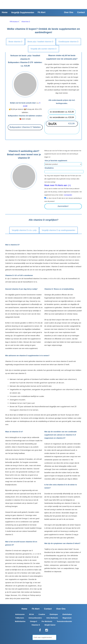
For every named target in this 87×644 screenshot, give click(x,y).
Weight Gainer (50, 625)
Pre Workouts (47, 621)
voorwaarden (68, 195)
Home (5, 12)
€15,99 (71, 124)
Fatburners (20, 618)
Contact (81, 12)
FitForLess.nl (14, 22)
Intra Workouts (52, 618)
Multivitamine (20, 621)
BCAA (32, 614)
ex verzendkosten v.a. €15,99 (62, 112)
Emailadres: (49, 168)
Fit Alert (42, 12)
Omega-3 (34, 621)
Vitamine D (26, 22)
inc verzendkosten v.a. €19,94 (62, 117)
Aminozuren (20, 614)
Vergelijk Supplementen (23, 12)
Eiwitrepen (54, 614)
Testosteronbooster (64, 621)
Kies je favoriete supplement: (56, 161)
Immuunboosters (35, 618)
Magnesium (67, 618)
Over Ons (69, 12)
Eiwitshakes (67, 614)
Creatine (42, 614)
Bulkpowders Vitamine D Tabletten (25, 127)
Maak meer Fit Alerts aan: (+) (58, 185)
